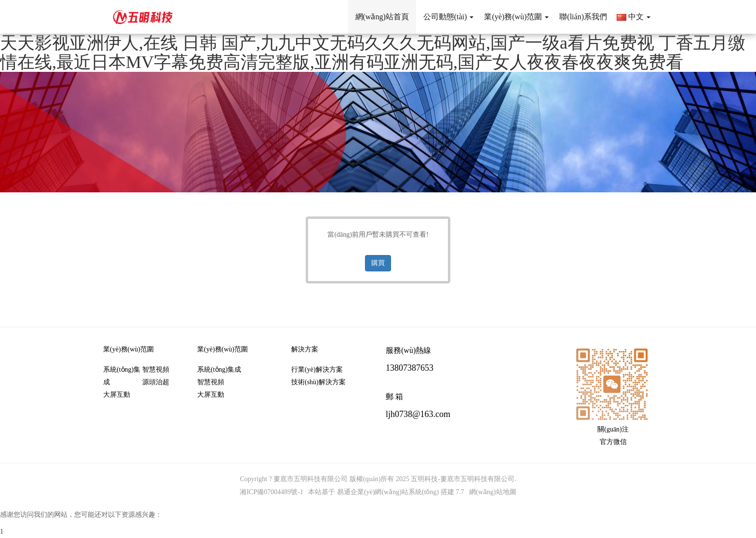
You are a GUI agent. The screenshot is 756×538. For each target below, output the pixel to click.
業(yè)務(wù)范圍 (128, 349)
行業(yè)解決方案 (317, 370)
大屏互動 (117, 395)
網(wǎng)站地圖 (493, 492)
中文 (634, 17)
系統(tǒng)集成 (122, 376)
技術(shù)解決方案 (318, 382)
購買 (378, 263)
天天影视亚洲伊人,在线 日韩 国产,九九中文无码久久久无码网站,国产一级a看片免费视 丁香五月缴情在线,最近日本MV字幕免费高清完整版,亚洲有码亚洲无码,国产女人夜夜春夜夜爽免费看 (373, 53)
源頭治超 (156, 382)
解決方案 (305, 349)
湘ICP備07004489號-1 (271, 492)
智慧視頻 (156, 370)
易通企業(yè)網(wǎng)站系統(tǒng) (388, 492)
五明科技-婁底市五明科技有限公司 (463, 479)
